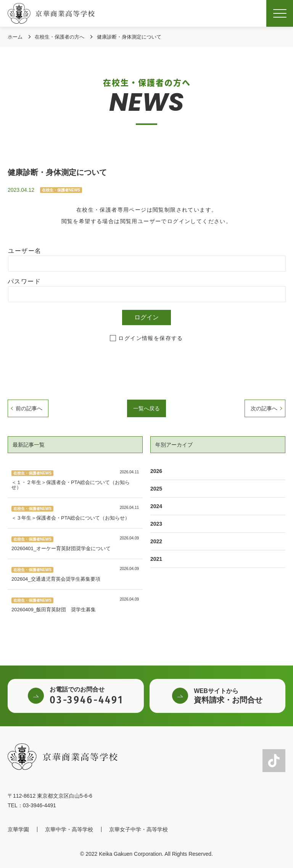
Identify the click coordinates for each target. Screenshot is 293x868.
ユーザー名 (25, 251)
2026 (156, 471)
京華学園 (18, 829)
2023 (156, 524)
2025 (156, 489)
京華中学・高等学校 (69, 829)
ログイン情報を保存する (151, 338)
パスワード (24, 281)
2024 (156, 506)
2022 (156, 541)
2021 (156, 559)
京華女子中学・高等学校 (138, 829)
